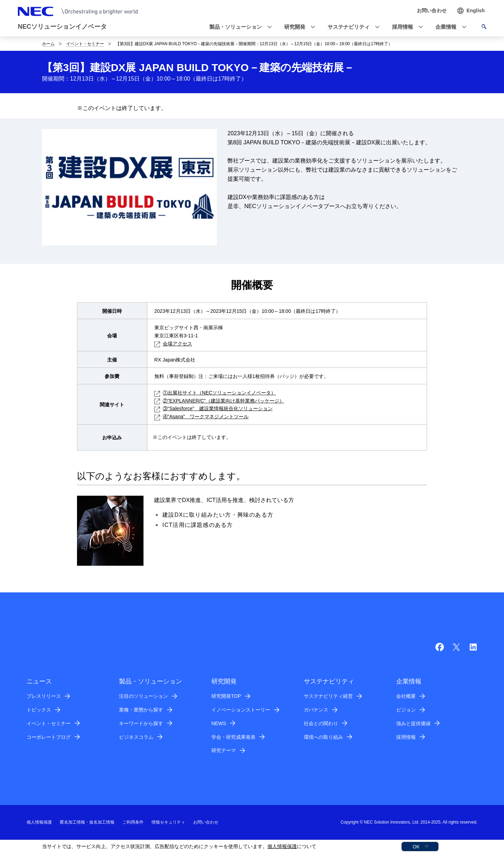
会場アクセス (173, 344)
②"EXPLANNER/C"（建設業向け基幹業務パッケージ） (219, 401)
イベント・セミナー (85, 44)
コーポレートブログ (49, 737)
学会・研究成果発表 (233, 737)
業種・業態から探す (141, 710)
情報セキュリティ (168, 822)
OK (416, 847)
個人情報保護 (282, 846)
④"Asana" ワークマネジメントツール (202, 417)
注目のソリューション (143, 696)
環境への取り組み (323, 737)
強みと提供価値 (413, 723)
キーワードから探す (141, 723)
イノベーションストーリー (241, 710)
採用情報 (406, 737)
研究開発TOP (226, 696)
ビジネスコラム (136, 737)
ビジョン (406, 710)
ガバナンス (316, 710)
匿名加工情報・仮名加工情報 (87, 822)
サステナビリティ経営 (328, 696)
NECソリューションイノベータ (62, 27)
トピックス (39, 710)
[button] (238, 27)
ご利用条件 (133, 822)
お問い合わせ (206, 822)
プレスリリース (44, 696)
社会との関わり (321, 723)
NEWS (219, 723)
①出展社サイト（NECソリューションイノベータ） (215, 393)
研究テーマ (224, 750)
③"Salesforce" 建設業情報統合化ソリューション (213, 408)
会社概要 (406, 696)
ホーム (48, 44)
